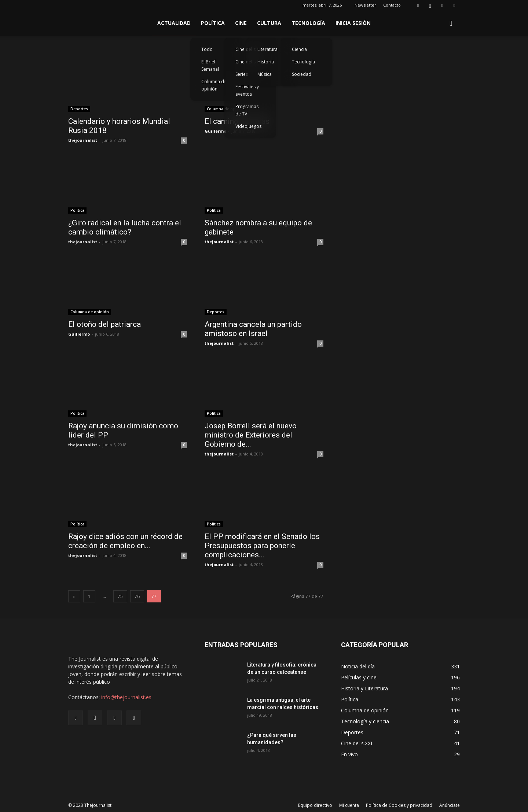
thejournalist (83, 140)
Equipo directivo (315, 805)
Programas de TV (247, 110)
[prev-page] (74, 596)
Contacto (392, 5)
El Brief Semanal (210, 65)
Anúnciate (450, 805)
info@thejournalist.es (126, 697)
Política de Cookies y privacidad (399, 805)
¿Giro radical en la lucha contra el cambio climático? (125, 227)
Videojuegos (248, 126)
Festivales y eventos (247, 90)
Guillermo (215, 131)
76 (137, 596)
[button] (451, 24)
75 (120, 596)
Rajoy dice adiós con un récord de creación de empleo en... (125, 541)
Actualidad (174, 23)
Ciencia (299, 49)
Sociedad (302, 74)
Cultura (269, 23)
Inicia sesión (353, 23)
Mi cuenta (349, 805)
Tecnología (308, 23)
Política (213, 23)
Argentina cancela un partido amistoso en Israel (253, 329)
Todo (207, 49)
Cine (241, 23)
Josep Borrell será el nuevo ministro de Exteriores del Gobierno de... (251, 435)
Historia (266, 62)
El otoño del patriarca (104, 324)
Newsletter (365, 5)
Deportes (79, 109)
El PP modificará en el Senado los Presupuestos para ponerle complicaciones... (262, 546)
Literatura (267, 49)
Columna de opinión (214, 85)
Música (265, 74)
